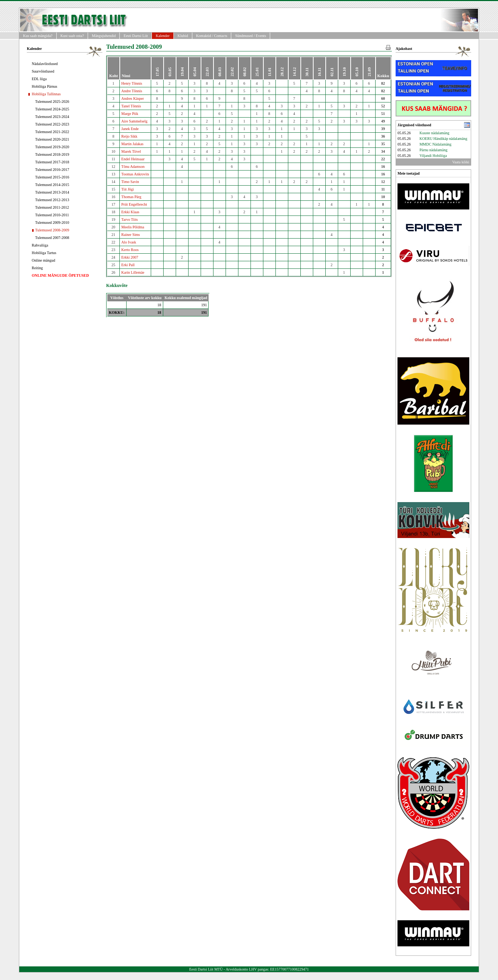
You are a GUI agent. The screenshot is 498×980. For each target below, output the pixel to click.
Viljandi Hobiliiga (433, 156)
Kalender (163, 36)
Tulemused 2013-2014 (52, 192)
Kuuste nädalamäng (434, 133)
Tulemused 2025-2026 (52, 102)
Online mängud (43, 260)
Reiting (37, 268)
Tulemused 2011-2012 (52, 207)
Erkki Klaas (130, 212)
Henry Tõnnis (132, 83)
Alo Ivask (129, 242)
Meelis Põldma (133, 227)
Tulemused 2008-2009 (52, 230)
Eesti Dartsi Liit (136, 36)
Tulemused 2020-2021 (52, 139)
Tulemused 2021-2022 (52, 132)
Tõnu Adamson (133, 167)
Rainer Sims (131, 235)
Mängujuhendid (104, 36)
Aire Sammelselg (134, 121)
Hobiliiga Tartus (44, 253)
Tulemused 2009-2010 (52, 223)
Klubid (183, 36)
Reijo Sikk (129, 136)
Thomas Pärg (131, 197)
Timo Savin (130, 182)
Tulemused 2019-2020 (52, 147)
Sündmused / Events (251, 36)
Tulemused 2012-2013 (52, 200)
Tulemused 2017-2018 (52, 162)
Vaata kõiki (461, 162)
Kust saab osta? (72, 36)
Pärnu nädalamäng (433, 150)
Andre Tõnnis (132, 91)
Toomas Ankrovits (135, 174)
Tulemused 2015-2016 (52, 177)
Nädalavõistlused (45, 64)
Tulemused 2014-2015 (52, 185)
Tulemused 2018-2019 (52, 154)
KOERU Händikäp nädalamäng (443, 139)
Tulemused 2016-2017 (52, 170)
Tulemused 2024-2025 (52, 109)
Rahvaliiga (40, 245)
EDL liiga (39, 79)
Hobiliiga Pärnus (45, 86)
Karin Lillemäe (133, 272)
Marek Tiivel (131, 151)
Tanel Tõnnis (131, 106)
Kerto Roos (130, 250)
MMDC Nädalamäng (435, 144)
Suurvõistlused (43, 71)
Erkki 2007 (130, 257)
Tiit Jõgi (128, 189)
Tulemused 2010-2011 (52, 215)
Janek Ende (130, 129)
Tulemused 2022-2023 (52, 124)
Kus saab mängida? (38, 36)
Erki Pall (128, 265)
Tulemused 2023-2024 (52, 117)
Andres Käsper (133, 98)
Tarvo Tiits (129, 219)
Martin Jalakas (132, 144)
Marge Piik (130, 114)
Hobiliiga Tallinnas (46, 94)
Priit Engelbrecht (134, 204)
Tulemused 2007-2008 (52, 238)
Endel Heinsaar (133, 159)
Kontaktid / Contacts (212, 36)
